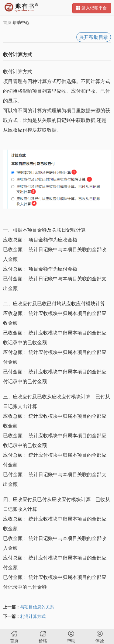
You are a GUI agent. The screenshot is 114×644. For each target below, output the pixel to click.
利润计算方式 (33, 616)
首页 (7, 23)
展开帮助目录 (94, 37)
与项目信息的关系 (37, 607)
